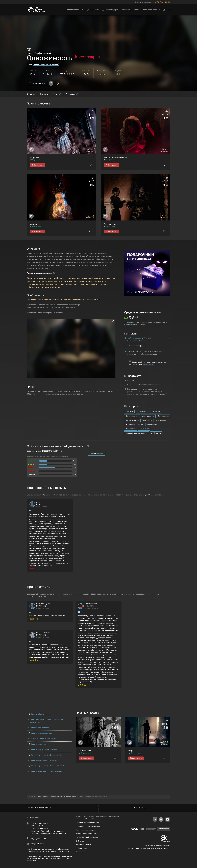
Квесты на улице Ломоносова (43, 750)
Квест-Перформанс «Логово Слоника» (46, 766)
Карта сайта (81, 852)
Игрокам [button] (126, 10)
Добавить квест (82, 848)
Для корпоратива (132, 416)
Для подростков (148, 416)
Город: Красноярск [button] (151, 10)
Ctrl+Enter (90, 819)
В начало (140, 808)
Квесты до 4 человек (39, 728)
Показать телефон (135, 346)
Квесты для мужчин (38, 744)
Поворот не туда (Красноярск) (46, 64)
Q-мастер (32, 474)
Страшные (129, 412)
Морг (131, 751)
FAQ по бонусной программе (87, 837)
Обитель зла (85, 751)
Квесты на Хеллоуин (134, 425)
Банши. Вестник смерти (116, 158)
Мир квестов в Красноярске (39, 808)
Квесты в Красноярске (40, 714)
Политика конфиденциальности (89, 830)
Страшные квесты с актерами (137, 433)
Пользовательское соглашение (88, 826)
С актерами (141, 412)
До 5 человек (156, 433)
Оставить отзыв (97, 453)
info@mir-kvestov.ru (39, 844)
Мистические (131, 429)
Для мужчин (148, 420)
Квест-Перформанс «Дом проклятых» (46, 755)
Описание (31, 94)
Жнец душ (35, 224)
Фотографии (72, 94)
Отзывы (57, 94)
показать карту (134, 341)
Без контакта (144, 429)
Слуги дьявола (111, 224)
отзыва (128, 322)
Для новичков (155, 412)
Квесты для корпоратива (40, 733)
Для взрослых (163, 416)
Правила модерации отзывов (87, 823)
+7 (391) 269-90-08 (163, 2)
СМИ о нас (80, 841)
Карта (136, 10)
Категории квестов (83, 845)
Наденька (35, 158)
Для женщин (161, 420)
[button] (113, 321)
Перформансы (152, 425)
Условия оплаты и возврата (87, 834)
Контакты (44, 94)
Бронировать (38, 165)
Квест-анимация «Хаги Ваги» (43, 760)
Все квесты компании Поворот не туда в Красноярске (47, 721)
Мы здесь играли (37, 83)
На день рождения (132, 420)
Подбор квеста (73, 10)
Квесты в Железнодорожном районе (45, 771)
